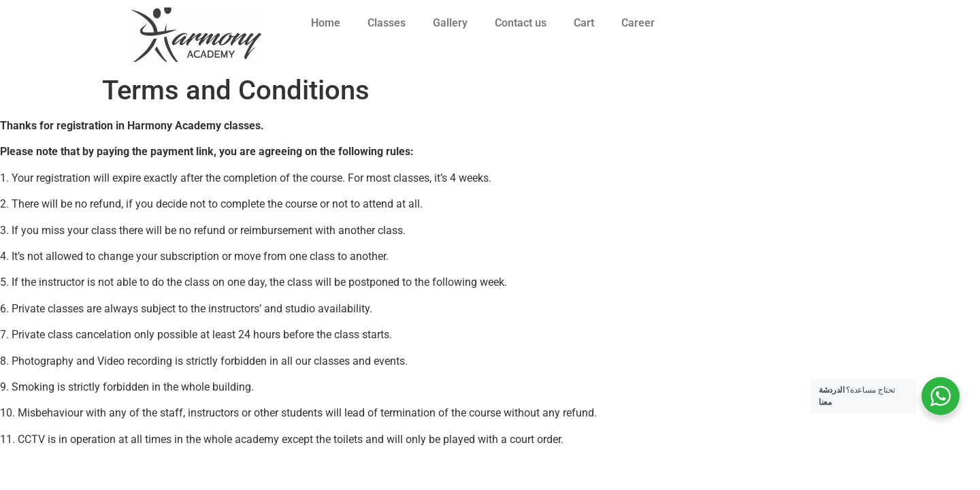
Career (638, 23)
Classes (387, 23)
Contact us (521, 23)
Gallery (450, 23)
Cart (584, 23)
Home (326, 23)
